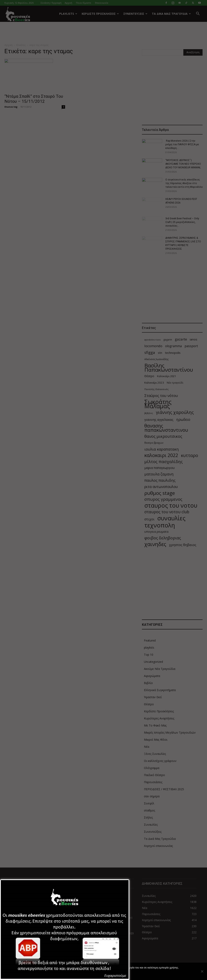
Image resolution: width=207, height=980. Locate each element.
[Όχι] (202, 971)
